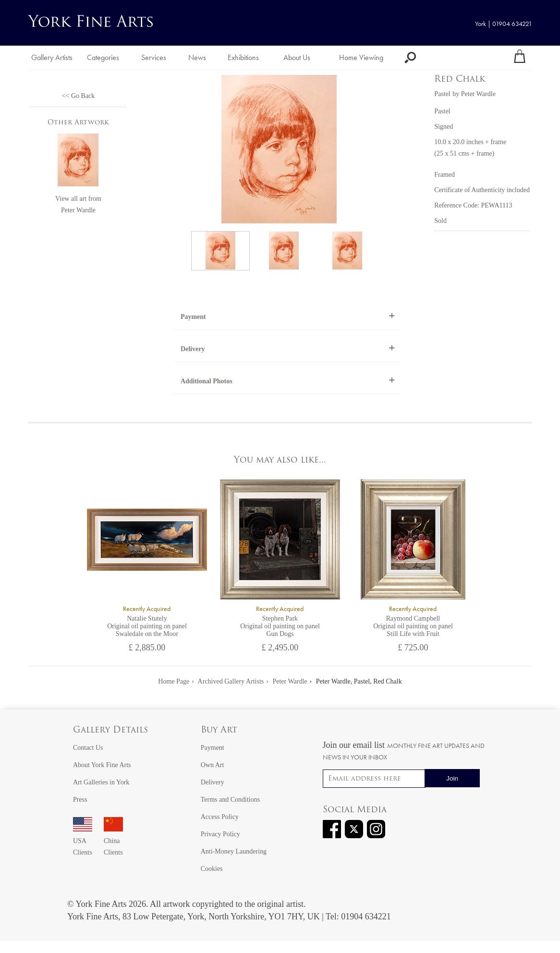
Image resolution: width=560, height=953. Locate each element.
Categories (103, 57)
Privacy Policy (220, 834)
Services (154, 57)
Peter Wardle (78, 210)
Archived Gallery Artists (231, 681)
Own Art (213, 765)
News (197, 57)
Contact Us (88, 748)
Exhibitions (243, 57)
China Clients (113, 841)
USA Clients (83, 841)
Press (80, 800)
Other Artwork (78, 123)
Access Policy (220, 817)
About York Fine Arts (102, 765)
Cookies (212, 869)
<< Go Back (79, 96)
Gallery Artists (52, 57)
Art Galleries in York (101, 782)
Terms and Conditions (230, 800)
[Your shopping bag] (520, 58)
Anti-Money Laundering (234, 851)
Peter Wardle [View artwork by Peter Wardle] (478, 94)
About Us (297, 57)
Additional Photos (207, 381)
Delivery (193, 349)
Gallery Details (110, 730)
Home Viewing (361, 57)
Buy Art (219, 730)
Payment (193, 317)
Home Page (174, 681)
